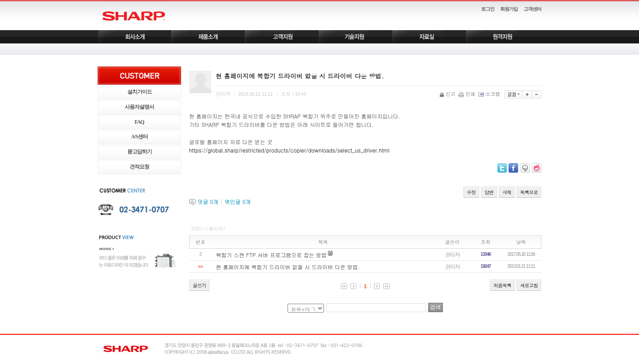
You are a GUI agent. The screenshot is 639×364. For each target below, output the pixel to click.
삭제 (507, 192)
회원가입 (509, 9)
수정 (471, 192)
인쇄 (467, 94)
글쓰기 (199, 285)
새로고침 (529, 285)
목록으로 (529, 192)
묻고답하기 (140, 152)
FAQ (139, 122)
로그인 (488, 9)
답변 (489, 192)
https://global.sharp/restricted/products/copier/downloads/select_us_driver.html (289, 150)
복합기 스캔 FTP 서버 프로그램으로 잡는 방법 (272, 255)
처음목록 (502, 285)
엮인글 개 (238, 202)
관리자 (452, 254)
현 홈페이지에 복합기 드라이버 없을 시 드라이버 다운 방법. (288, 267)
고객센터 (532, 9)
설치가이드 (140, 92)
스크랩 (490, 94)
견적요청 (139, 167)
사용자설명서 (139, 107)
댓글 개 (208, 202)
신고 (448, 94)
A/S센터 (139, 137)
